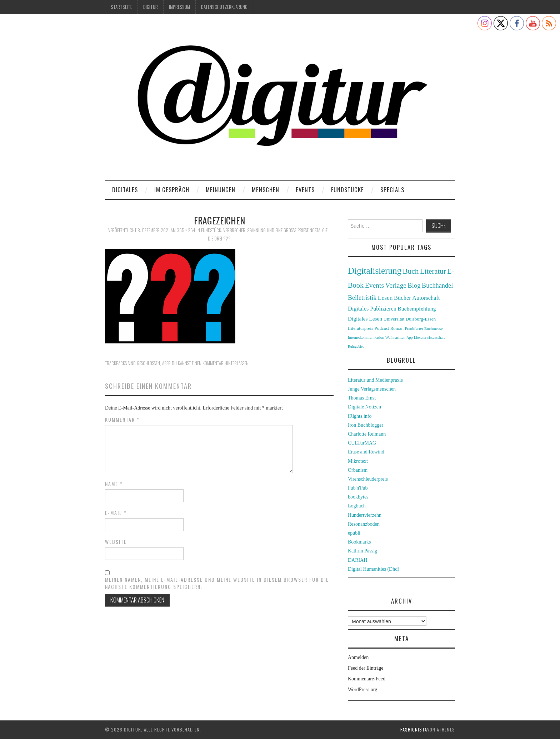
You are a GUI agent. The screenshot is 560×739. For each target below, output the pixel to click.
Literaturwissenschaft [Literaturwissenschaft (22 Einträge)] (429, 338)
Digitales (125, 190)
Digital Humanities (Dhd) (374, 569)
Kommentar (122, 420)
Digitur (151, 7)
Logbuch (357, 506)
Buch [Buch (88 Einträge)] (411, 271)
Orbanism (358, 470)
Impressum (179, 7)
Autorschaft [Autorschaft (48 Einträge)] (426, 298)
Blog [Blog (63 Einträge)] (414, 285)
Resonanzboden (364, 524)
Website (116, 542)
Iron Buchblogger (366, 425)
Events (305, 190)
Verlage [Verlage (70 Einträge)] (396, 285)
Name (114, 484)
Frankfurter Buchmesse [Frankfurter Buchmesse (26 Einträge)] (424, 328)
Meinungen (221, 190)
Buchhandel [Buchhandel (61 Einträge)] (437, 286)
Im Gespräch (172, 190)
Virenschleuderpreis (368, 479)
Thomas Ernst (362, 398)
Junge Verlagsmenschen (372, 389)
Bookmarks (359, 542)
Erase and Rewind (366, 452)
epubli (354, 533)
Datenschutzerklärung (224, 7)
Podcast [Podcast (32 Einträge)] (382, 328)
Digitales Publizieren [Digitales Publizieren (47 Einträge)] (372, 309)
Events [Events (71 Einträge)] (374, 285)
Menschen (266, 190)
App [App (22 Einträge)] (409, 338)
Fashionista (414, 730)
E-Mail (116, 513)
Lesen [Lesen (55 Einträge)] (385, 298)
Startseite (121, 7)
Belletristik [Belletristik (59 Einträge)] (362, 298)
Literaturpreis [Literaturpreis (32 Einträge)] (361, 328)
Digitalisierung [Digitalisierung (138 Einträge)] (375, 271)
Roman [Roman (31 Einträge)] (397, 328)
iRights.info (360, 416)
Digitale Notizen (364, 407)
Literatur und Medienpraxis (375, 380)
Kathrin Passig (362, 551)
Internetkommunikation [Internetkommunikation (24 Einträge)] (366, 337)
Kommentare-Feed (367, 679)
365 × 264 (186, 230)
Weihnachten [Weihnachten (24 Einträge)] (395, 337)
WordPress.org (362, 690)
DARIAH (357, 560)
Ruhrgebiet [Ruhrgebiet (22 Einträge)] (356, 346)
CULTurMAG (362, 443)
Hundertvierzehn (365, 515)
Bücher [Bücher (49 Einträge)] (402, 298)
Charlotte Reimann (367, 434)
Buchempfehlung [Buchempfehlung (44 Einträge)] (417, 309)
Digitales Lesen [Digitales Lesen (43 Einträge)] (365, 319)
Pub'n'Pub (358, 488)
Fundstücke (347, 190)
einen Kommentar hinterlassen (220, 363)
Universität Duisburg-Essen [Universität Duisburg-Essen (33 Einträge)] (410, 319)
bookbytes (358, 497)
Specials (392, 190)
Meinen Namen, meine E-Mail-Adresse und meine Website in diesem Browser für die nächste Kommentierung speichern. (217, 583)
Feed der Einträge (366, 668)
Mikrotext (358, 461)
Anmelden (358, 657)
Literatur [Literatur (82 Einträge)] (433, 271)
